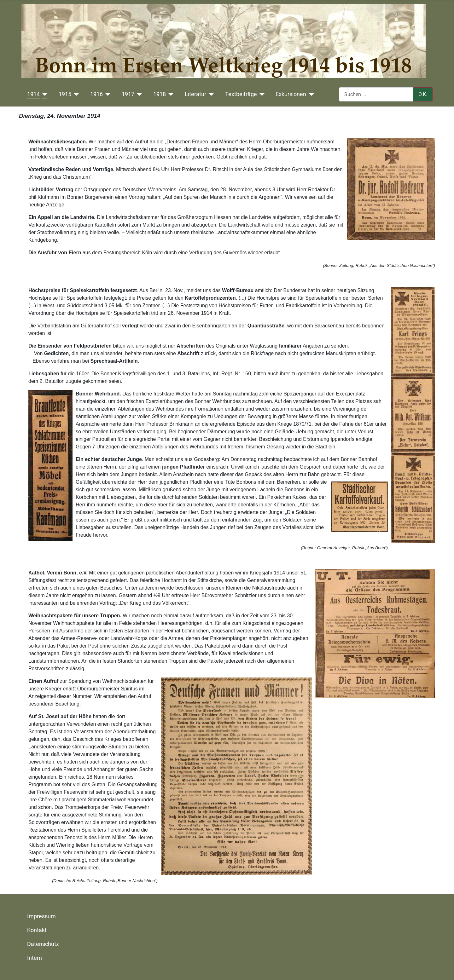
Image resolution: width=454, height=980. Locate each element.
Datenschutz (43, 944)
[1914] (44, 94)
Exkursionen (291, 94)
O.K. (423, 94)
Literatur (195, 94)
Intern (35, 958)
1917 (128, 94)
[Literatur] (210, 94)
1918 (160, 94)
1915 (65, 94)
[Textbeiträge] (261, 94)
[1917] (138, 94)
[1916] (107, 94)
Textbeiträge (241, 94)
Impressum (41, 916)
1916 (96, 94)
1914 (33, 94)
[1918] (170, 94)
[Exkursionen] (310, 94)
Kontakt (37, 930)
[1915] (75, 94)
